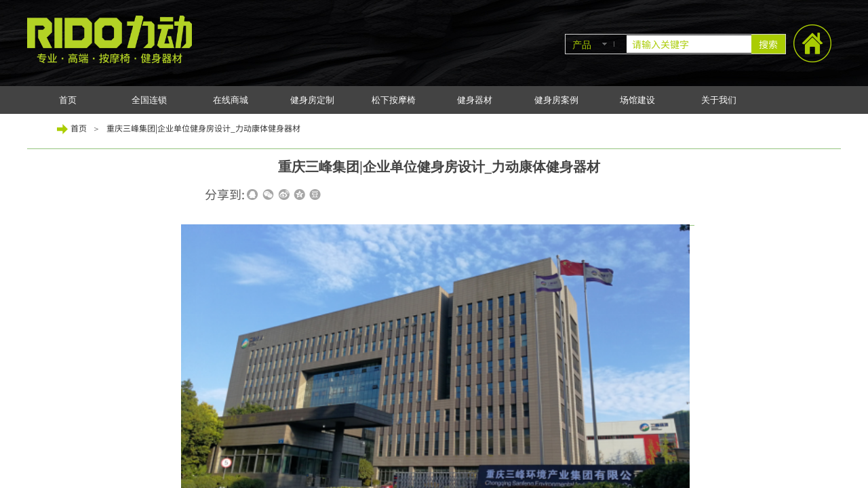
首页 (68, 100)
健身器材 (475, 100)
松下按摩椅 (394, 100)
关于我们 (719, 100)
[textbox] (689, 44)
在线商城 (231, 100)
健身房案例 (556, 100)
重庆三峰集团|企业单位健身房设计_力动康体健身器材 (203, 128)
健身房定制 (312, 100)
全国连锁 (149, 100)
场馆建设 (637, 100)
